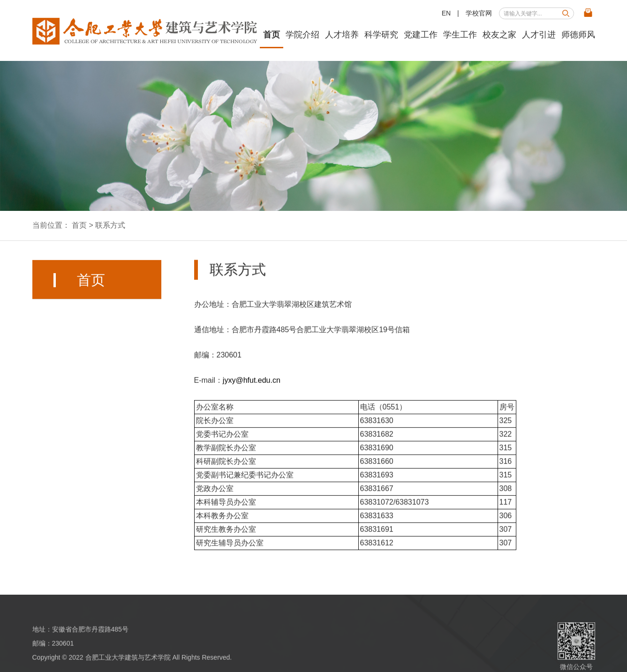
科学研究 (381, 35)
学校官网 (479, 13)
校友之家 (499, 35)
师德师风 (578, 35)
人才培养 (342, 35)
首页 (272, 35)
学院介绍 (302, 35)
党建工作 (421, 35)
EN (446, 13)
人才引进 (539, 35)
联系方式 (110, 225)
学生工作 (460, 35)
